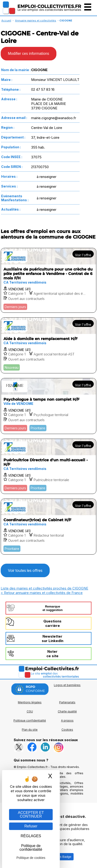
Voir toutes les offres (25, 570)
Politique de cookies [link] (31, 858)
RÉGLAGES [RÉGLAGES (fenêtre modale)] (31, 836)
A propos (67, 720)
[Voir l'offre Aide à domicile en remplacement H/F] (48, 345)
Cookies (67, 730)
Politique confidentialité (30, 720)
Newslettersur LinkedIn (53, 639)
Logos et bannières (67, 685)
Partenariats (67, 702)
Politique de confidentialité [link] (31, 848)
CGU (30, 711)
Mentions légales (30, 702)
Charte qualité (67, 711)
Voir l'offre (83, 255)
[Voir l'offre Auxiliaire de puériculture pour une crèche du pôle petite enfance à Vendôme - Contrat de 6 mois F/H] (48, 280)
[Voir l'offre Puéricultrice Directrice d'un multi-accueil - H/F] (48, 466)
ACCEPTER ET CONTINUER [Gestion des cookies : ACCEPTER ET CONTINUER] (31, 814)
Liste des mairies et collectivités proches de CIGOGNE (44, 588)
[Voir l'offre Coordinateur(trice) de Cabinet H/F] (48, 527)
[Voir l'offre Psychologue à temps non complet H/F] (48, 406)
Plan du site (30, 730)
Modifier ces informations (29, 54)
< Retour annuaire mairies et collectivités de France (42, 593)
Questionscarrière (52, 623)
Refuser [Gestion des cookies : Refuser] (31, 826)
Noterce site (52, 654)
